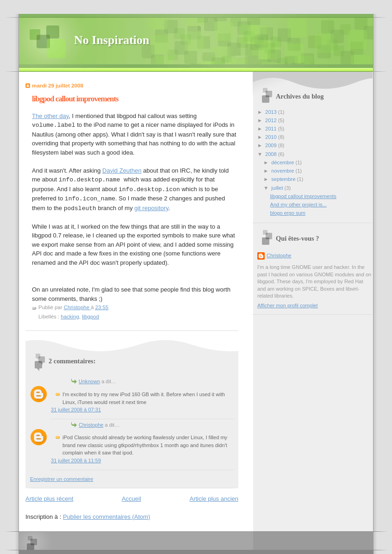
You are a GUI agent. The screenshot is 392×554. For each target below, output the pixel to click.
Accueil (131, 499)
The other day (50, 116)
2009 (272, 145)
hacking (70, 317)
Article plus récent (49, 499)
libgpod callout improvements (303, 196)
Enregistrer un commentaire (62, 479)
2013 (272, 112)
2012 (272, 120)
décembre (283, 162)
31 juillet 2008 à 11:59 (76, 461)
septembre (284, 179)
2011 (272, 129)
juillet (278, 188)
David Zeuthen (122, 171)
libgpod (90, 317)
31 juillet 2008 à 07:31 (76, 410)
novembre (283, 171)
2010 (272, 137)
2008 (272, 154)
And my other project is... (299, 205)
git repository (151, 208)
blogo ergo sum (288, 213)
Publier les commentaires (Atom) (107, 517)
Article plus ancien (214, 499)
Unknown (89, 381)
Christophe (91, 425)
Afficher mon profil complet (288, 305)
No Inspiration (112, 40)
